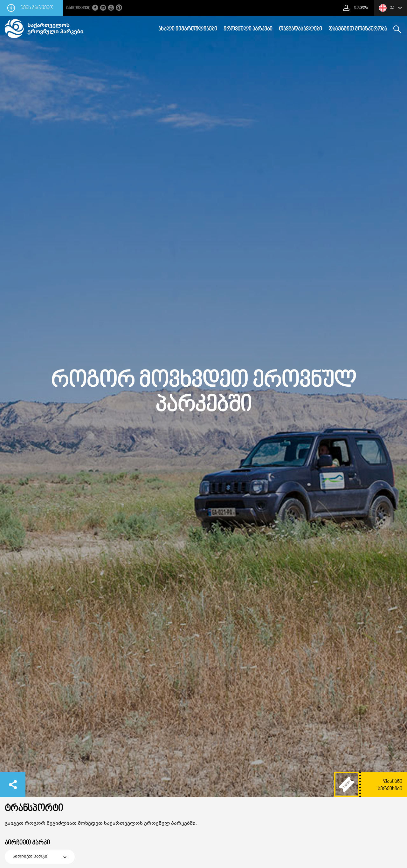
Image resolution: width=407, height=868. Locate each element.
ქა (387, 8)
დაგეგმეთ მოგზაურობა (358, 29)
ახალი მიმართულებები (188, 29)
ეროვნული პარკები (248, 29)
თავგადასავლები (300, 29)
